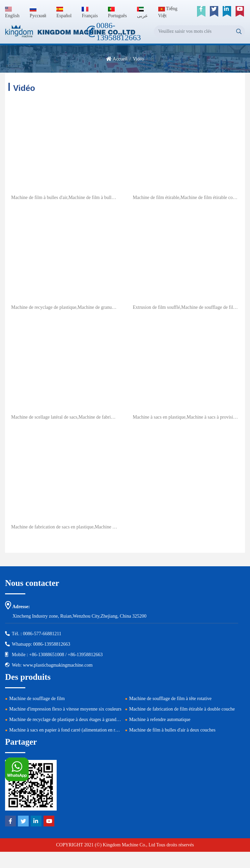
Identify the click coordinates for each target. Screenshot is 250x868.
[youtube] (240, 11)
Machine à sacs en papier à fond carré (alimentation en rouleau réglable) (77, 730)
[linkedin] (227, 11)
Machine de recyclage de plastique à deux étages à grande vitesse (71, 720)
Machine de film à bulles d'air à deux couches (172, 730)
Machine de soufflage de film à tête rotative (170, 699)
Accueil (120, 59)
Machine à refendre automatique (160, 720)
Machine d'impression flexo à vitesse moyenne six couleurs (65, 709)
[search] (239, 32)
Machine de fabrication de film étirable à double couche (182, 709)
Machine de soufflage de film (37, 699)
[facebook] (201, 11)
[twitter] (214, 11)
